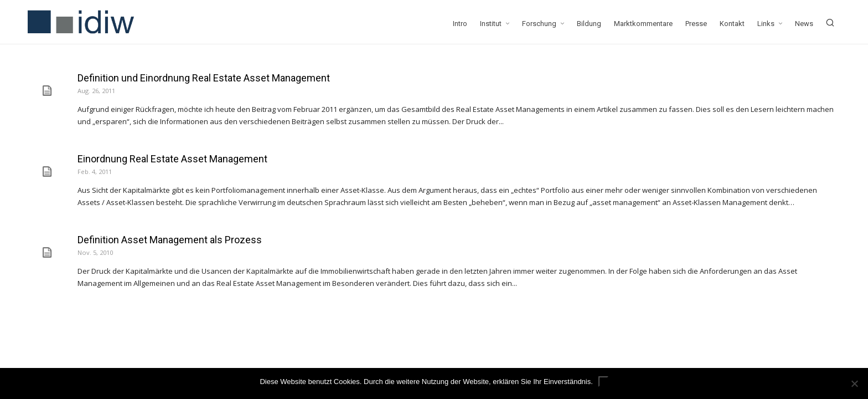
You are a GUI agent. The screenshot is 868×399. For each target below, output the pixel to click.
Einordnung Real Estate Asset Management (172, 159)
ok (603, 382)
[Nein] (854, 383)
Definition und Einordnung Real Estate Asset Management (204, 78)
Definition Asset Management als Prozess (170, 240)
